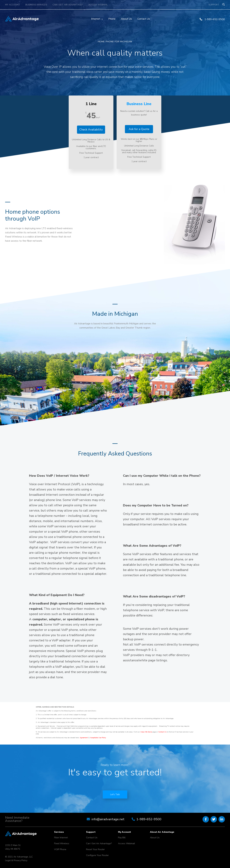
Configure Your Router (97, 855)
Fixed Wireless (62, 843)
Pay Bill (122, 838)
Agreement (84, 738)
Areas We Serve (146, 732)
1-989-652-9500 (212, 19)
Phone (112, 19)
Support (214, 5)
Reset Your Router (95, 849)
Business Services (36, 5)
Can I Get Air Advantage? (68, 5)
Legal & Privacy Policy (16, 860)
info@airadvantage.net (108, 819)
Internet (96, 19)
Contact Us (144, 19)
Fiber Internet (61, 838)
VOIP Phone (60, 849)
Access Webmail (98, 5)
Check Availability (91, 130)
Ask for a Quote (139, 129)
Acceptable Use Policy (98, 738)
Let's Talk (115, 794)
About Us (126, 19)
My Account (13, 5)
